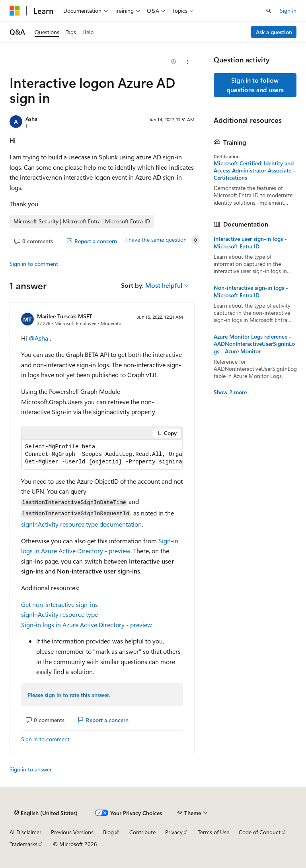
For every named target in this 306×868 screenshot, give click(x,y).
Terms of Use (213, 832)
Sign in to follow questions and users (255, 85)
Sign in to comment (34, 264)
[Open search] (269, 11)
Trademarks (23, 844)
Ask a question (274, 32)
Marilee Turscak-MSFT (65, 316)
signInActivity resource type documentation (81, 524)
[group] (102, 454)
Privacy (174, 832)
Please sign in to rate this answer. (69, 695)
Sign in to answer (31, 769)
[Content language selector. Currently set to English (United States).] (46, 813)
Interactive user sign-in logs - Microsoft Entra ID (250, 242)
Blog (108, 832)
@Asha (39, 338)
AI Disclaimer (25, 832)
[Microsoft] (15, 11)
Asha (31, 119)
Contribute (142, 832)
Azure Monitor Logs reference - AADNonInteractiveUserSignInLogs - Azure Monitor (254, 344)
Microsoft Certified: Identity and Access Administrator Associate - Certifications (254, 170)
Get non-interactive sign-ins (59, 604)
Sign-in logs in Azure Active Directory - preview (87, 625)
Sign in (288, 11)
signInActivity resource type (59, 614)
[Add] (173, 62)
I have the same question (156, 240)
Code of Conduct (260, 832)
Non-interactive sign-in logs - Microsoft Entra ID (251, 291)
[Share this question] (187, 62)
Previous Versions (72, 832)
